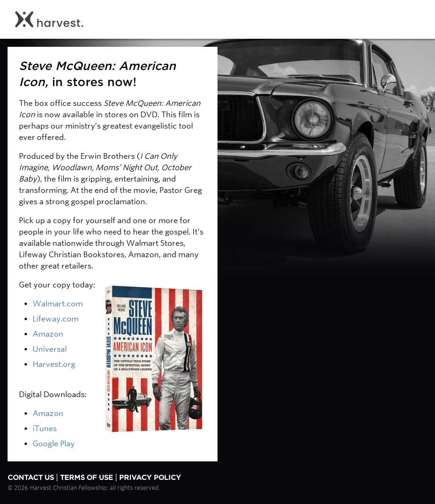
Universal (50, 349)
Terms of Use (87, 478)
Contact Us (31, 478)
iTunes (46, 429)
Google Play (54, 444)
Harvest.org (54, 364)
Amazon (48, 334)
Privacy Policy (150, 478)
